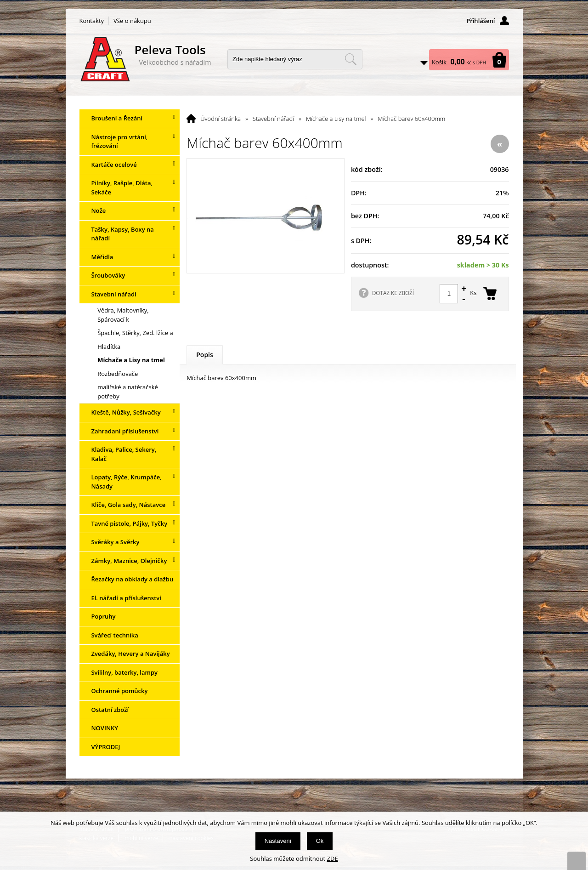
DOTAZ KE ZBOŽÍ (393, 293)
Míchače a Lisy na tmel (336, 119)
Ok (320, 841)
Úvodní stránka (220, 119)
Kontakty (92, 21)
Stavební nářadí (273, 119)
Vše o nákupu (132, 21)
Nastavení (278, 841)
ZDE (333, 859)
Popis (205, 355)
